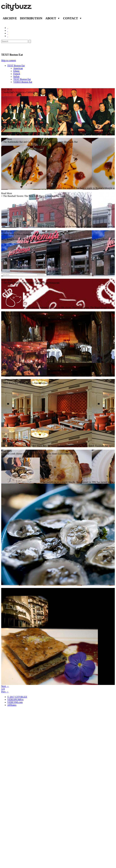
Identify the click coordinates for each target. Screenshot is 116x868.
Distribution (31, 18)
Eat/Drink (9, 48)
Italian (16, 76)
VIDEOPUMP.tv (15, 700)
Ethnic (16, 71)
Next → (5, 686)
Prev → (5, 692)
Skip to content (9, 60)
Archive (10, 18)
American (18, 68)
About (51, 18)
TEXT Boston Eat (16, 66)
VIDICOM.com (15, 702)
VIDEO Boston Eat (23, 82)
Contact (70, 18)
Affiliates (12, 705)
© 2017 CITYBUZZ (17, 697)
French (17, 74)
